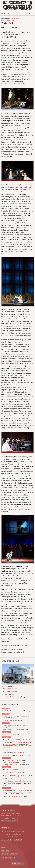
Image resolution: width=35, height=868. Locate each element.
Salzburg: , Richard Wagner (15, 796)
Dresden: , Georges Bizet (13, 720)
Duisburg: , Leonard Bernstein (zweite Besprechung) (16, 717)
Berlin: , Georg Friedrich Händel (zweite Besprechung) (14, 761)
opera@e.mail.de (13, 821)
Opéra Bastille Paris (8, 20)
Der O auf (8, 858)
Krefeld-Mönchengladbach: (16, 755)
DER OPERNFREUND (8, 810)
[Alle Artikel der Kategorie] (18, 674)
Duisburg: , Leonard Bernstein (16, 765)
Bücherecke (18, 834)
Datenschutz (14, 854)
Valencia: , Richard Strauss (13, 735)
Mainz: (10, 770)
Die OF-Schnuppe (7, 840)
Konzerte (14, 831)
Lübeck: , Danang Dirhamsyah (16, 726)
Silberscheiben (6, 837)
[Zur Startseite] (17, 6)
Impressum (5, 854)
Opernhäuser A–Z (7, 834)
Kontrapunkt (18, 840)
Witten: (14, 750)
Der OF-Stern (16, 837)
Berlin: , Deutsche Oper (15, 730)
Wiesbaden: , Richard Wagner (17, 711)
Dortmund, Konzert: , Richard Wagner (17, 781)
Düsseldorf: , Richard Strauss (14, 773)
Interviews (22, 831)
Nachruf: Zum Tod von (13, 753)
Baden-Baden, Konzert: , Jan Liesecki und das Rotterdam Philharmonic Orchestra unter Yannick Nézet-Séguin (17, 745)
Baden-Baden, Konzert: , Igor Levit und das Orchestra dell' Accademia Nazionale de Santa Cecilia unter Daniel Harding (17, 792)
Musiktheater (17, 18)
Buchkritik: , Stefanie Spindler (18, 777)
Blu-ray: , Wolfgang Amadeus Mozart (18, 740)
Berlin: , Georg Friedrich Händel (17, 785)
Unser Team (5, 851)
